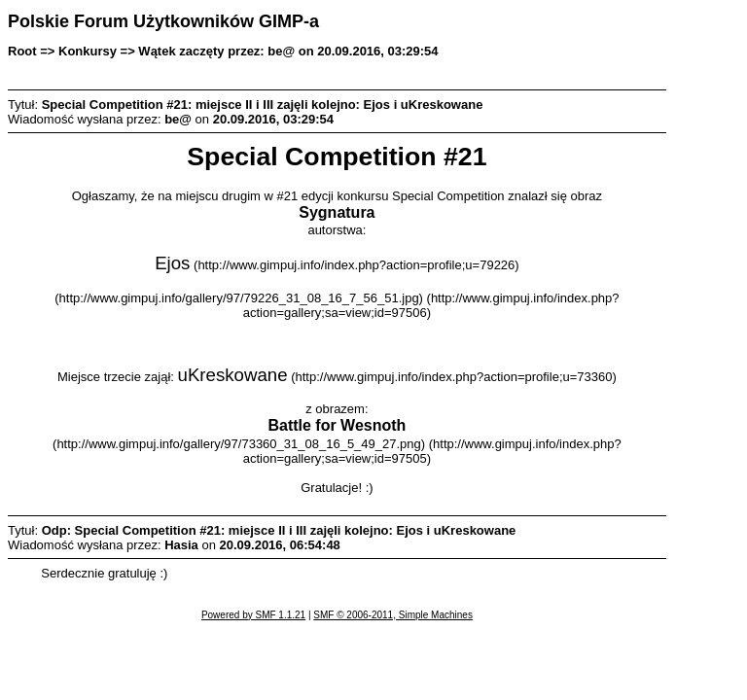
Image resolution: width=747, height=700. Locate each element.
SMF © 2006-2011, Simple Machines (393, 615)
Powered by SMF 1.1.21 (253, 615)
